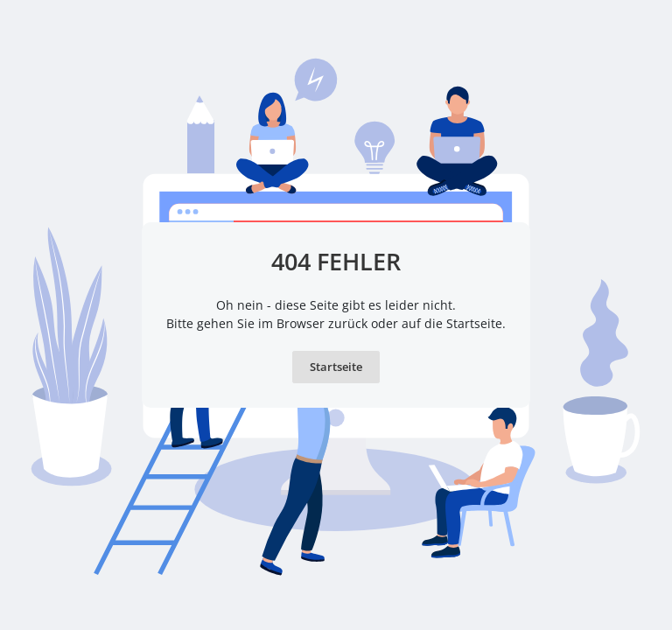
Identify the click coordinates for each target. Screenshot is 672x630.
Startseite (336, 367)
